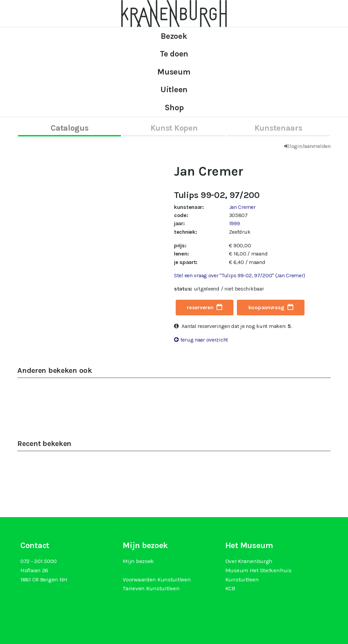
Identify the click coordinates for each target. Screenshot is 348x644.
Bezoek (174, 36)
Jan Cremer (242, 207)
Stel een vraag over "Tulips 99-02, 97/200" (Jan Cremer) (239, 275)
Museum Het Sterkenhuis (258, 570)
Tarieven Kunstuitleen (151, 588)
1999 (234, 223)
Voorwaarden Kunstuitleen (157, 579)
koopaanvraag (266, 307)
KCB (230, 588)
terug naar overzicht (204, 340)
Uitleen (174, 89)
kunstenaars (279, 128)
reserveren (200, 307)
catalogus (69, 128)
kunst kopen (174, 128)
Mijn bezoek (138, 561)
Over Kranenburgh (249, 561)
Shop (174, 108)
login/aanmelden (310, 146)
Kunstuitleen (242, 579)
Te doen (174, 54)
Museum (174, 72)
